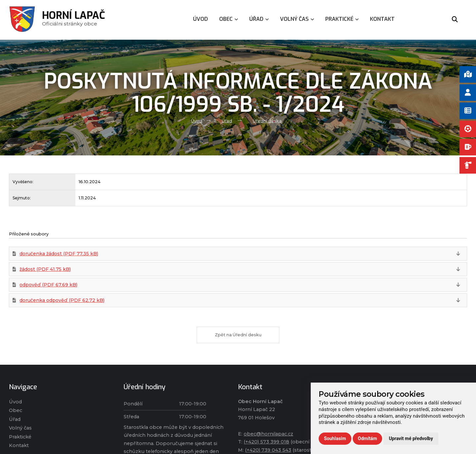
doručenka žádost (59, 254)
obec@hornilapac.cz (268, 434)
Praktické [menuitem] (342, 19)
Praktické (20, 437)
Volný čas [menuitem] (297, 19)
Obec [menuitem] (229, 19)
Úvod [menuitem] (200, 19)
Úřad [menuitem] (259, 19)
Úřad (227, 121)
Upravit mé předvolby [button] (411, 438)
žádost (45, 269)
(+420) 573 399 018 (266, 442)
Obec (16, 410)
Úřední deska (267, 121)
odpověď (48, 285)
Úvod (197, 121)
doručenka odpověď (62, 300)
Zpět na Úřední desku (238, 335)
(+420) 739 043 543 (268, 450)
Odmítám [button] (368, 438)
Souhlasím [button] (335, 438)
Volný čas (20, 428)
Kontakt (19, 445)
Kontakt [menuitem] (382, 19)
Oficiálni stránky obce (74, 20)
